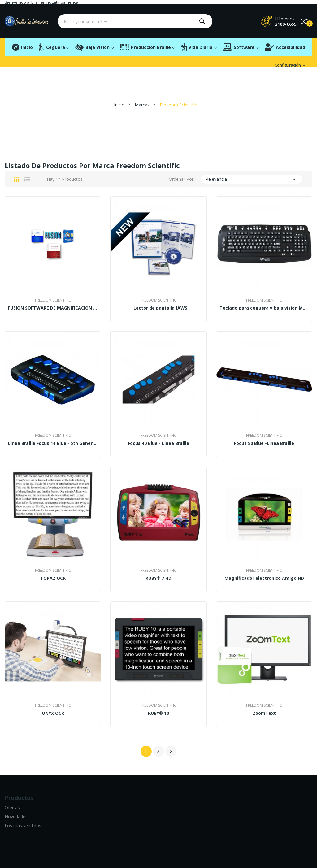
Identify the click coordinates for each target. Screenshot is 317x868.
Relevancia (252, 179)
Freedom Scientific (53, 300)
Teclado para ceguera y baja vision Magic (264, 308)
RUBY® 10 (158, 713)
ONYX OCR (53, 713)
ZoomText (264, 713)
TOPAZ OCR (53, 578)
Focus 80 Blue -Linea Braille (264, 443)
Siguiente (171, 751)
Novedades (16, 816)
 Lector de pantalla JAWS (158, 308)
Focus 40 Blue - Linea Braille (158, 443)
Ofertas (12, 807)
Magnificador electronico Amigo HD (264, 578)
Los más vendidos (23, 825)
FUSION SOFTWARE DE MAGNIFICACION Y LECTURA (53, 308)
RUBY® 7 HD (158, 578)
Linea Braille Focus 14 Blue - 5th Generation (53, 443)
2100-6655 (286, 24)
